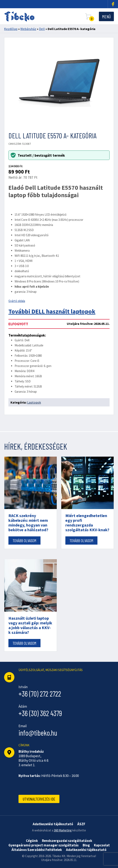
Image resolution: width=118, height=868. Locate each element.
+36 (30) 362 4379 (40, 713)
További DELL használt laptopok (52, 311)
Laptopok (34, 402)
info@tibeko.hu (38, 733)
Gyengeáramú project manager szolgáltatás (43, 845)
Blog (86, 845)
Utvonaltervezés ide (39, 799)
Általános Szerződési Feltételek (37, 850)
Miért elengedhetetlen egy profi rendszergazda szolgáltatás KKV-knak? (87, 523)
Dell (42, 29)
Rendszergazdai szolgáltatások (67, 841)
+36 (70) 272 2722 (40, 694)
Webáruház (28, 29)
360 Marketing (63, 830)
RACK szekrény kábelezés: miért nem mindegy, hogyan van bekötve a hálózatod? (28, 523)
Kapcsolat (102, 845)
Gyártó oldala (17, 301)
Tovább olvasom (24, 540)
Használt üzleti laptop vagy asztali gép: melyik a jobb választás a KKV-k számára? (30, 625)
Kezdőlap (11, 29)
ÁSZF (81, 824)
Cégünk (32, 841)
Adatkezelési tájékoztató (86, 850)
